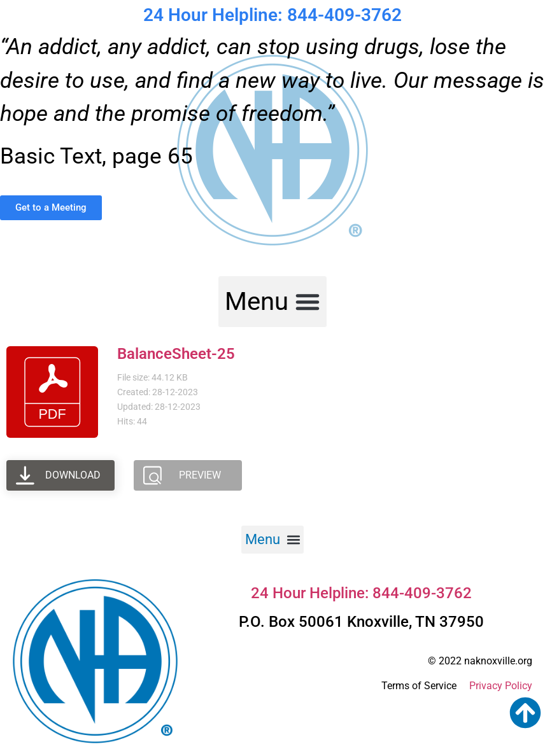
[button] (272, 302)
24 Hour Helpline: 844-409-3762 (272, 15)
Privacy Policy (501, 686)
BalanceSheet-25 (176, 354)
